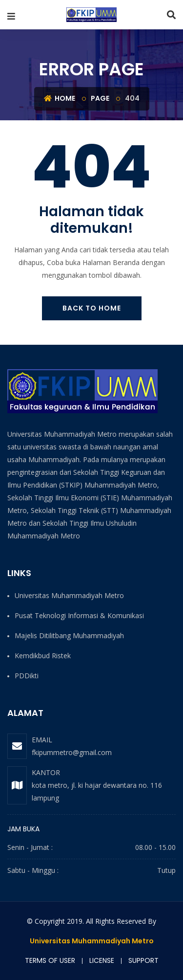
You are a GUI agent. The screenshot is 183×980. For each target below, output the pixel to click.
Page (100, 98)
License (102, 960)
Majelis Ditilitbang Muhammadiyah (69, 635)
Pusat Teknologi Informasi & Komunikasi (79, 615)
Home (60, 98)
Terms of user (50, 960)
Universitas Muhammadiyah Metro (69, 595)
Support (143, 960)
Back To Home (92, 308)
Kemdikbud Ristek (43, 656)
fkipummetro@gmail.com (72, 752)
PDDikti (27, 676)
